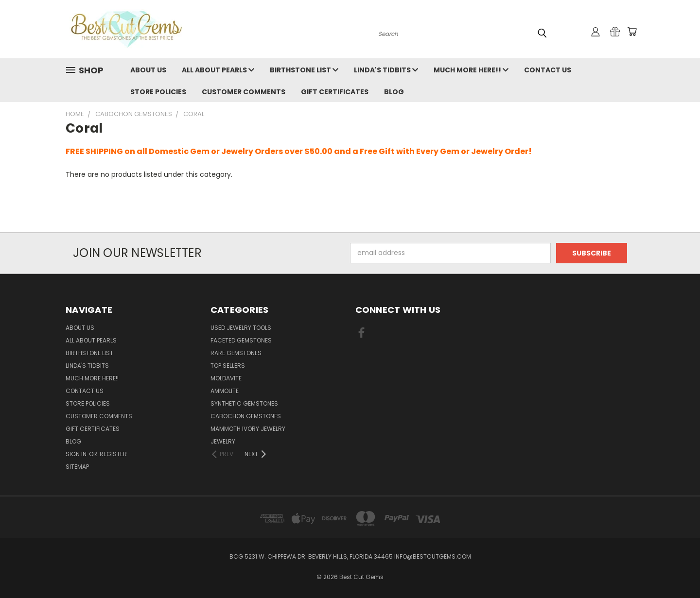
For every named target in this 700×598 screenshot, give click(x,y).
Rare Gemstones (236, 353)
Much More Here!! (471, 70)
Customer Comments (244, 92)
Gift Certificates (335, 92)
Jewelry (223, 441)
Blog (394, 92)
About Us (148, 70)
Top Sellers (228, 366)
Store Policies (158, 92)
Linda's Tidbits (386, 70)
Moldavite (226, 378)
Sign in (77, 454)
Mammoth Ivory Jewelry (248, 429)
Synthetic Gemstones (244, 403)
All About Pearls (218, 70)
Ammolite (225, 391)
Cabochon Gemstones (246, 416)
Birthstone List (304, 70)
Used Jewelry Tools (241, 328)
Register (113, 454)
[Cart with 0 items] (632, 32)
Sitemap (77, 467)
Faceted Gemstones (241, 340)
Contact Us (548, 70)
